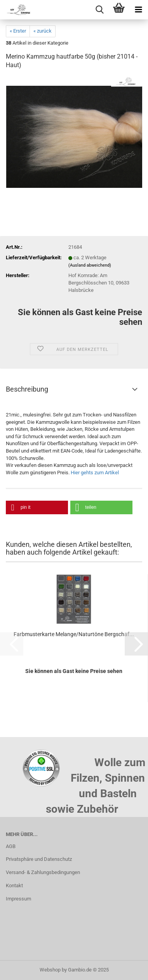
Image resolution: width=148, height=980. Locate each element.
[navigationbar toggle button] (138, 10)
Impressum (18, 899)
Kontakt (14, 885)
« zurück (43, 31)
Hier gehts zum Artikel (95, 473)
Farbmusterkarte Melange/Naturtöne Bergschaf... (74, 634)
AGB (11, 846)
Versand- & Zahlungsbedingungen (43, 872)
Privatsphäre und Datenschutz (39, 859)
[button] (37, 507)
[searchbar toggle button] (99, 10)
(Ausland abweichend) (90, 265)
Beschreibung (27, 389)
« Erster (18, 31)
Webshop (50, 970)
